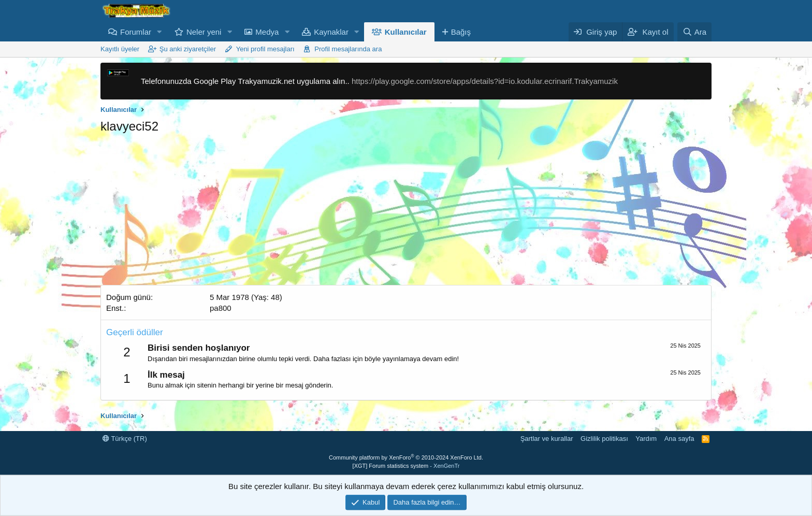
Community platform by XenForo (406, 457)
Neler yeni (204, 32)
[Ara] (694, 32)
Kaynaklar (331, 32)
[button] (160, 32)
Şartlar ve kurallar (547, 439)
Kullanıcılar (406, 32)
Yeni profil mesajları (265, 49)
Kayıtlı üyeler (120, 49)
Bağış (461, 32)
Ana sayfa (679, 439)
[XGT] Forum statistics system (406, 466)
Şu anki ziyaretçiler (188, 49)
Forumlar (136, 32)
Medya (267, 32)
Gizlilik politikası (604, 439)
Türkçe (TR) (125, 439)
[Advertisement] (406, 212)
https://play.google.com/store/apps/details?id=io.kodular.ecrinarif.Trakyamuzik (485, 81)
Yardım (646, 439)
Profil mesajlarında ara (348, 49)
